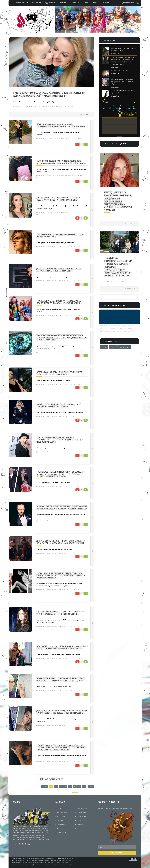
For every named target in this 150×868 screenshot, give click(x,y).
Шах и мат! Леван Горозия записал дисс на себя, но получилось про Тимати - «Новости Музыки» (62, 507)
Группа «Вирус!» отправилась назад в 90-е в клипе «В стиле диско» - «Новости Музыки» (59, 302)
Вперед (91, 787)
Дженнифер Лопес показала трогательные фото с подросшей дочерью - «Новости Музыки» (62, 647)
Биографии (80, 825)
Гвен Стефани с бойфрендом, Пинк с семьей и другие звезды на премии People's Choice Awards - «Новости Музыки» (60, 474)
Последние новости (83, 808)
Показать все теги (124, 347)
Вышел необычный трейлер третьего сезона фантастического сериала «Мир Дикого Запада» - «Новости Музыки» (62, 338)
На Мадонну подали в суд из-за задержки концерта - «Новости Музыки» (59, 405)
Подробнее (87, 114)
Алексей (59, 107)
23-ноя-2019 (17, 107)
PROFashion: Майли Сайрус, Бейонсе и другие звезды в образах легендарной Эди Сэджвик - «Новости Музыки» (61, 575)
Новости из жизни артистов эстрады (42, 107)
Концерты (63, 3)
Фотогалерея (61, 816)
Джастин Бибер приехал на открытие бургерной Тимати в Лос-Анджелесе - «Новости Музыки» (62, 712)
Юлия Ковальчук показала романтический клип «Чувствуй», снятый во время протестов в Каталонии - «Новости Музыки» (61, 747)
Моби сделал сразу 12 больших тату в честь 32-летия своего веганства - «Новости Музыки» (61, 680)
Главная (20, 3)
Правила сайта (82, 812)
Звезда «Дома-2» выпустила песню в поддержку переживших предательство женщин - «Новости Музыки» (118, 201)
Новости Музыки (34, 3)
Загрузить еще (52, 779)
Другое (96, 3)
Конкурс (86, 3)
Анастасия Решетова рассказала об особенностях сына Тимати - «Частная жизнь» (61, 125)
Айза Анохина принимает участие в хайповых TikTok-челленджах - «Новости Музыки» (61, 613)
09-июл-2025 (108, 216)
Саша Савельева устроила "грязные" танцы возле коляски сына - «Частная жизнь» (59, 199)
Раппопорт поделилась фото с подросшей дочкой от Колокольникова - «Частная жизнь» (61, 162)
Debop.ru (59, 859)
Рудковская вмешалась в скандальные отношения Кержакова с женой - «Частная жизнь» (49, 94)
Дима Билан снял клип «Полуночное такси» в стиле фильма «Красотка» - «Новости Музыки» (61, 542)
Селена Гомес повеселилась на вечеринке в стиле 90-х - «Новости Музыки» (59, 373)
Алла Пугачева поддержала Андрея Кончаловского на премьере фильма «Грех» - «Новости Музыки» (60, 440)
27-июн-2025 (108, 281)
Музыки (104, 347)
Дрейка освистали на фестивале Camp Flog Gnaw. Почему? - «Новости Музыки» (59, 270)
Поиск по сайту (82, 816)
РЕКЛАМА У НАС (62, 833)
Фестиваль (75, 3)
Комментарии (61, 825)
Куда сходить (50, 3)
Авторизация (128, 3)
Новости (113, 347)
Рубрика (106, 3)
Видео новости (64, 247)
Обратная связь (61, 829)
